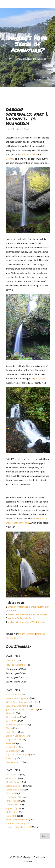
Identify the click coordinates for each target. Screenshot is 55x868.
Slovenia (10, 743)
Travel (26, 129)
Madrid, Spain (13, 782)
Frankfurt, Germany (15, 823)
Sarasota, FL (12, 778)
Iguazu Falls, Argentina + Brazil (21, 709)
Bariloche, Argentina (16, 706)
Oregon (31, 634)
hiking (22, 634)
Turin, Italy (11, 758)
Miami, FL (11, 713)
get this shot (40, 378)
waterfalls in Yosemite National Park (28, 614)
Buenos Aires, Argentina (18, 698)
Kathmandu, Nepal (15, 724)
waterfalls (11, 638)
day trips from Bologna (17, 754)
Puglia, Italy (11, 808)
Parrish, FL (11, 660)
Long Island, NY (13, 739)
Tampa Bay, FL (13, 694)
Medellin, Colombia (15, 665)
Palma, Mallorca (14, 790)
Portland (41, 634)
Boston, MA (12, 721)
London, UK (11, 804)
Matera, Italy (12, 812)
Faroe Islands (12, 801)
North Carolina (29, 154)
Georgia (10, 159)
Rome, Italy (11, 816)
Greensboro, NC (14, 762)
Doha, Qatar (12, 732)
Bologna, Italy (13, 751)
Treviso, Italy (12, 747)
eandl (10, 129)
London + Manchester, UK (19, 827)
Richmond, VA (13, 717)
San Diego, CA (13, 774)
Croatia (9, 793)
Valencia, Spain (13, 786)
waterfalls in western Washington (26, 622)
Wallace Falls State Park (21, 618)
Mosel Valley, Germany (17, 819)
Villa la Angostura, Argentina (20, 702)
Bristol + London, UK (16, 736)
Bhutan (9, 728)
